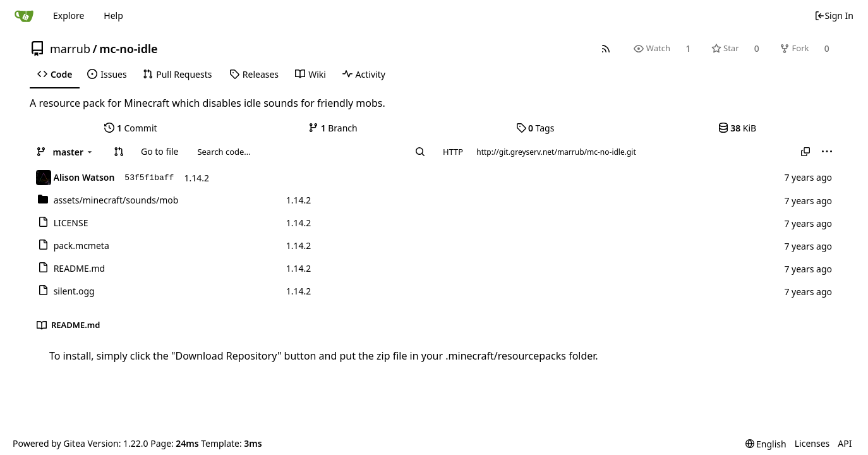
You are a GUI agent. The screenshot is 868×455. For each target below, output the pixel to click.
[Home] (24, 16)
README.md (80, 268)
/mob (116, 200)
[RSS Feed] (606, 48)
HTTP (453, 152)
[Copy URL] (805, 152)
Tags (535, 128)
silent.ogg (74, 291)
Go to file (160, 151)
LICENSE (71, 223)
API (845, 443)
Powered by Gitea (49, 443)
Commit (130, 128)
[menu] (827, 152)
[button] (119, 152)
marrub (70, 49)
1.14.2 (196, 178)
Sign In (834, 15)
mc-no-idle (128, 49)
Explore (69, 15)
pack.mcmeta (81, 246)
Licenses (812, 443)
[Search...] (420, 152)
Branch (333, 128)
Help (113, 15)
